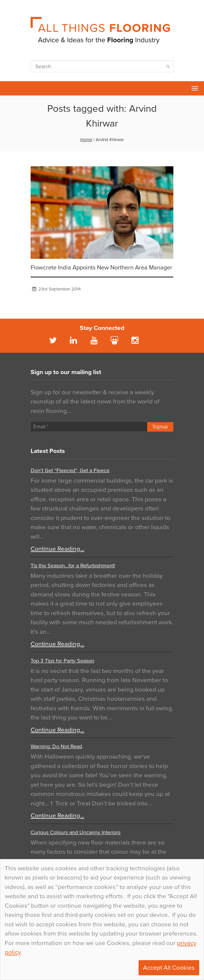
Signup (160, 427)
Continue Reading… (57, 549)
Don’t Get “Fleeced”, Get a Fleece (70, 470)
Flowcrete (8, 88)
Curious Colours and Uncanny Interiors (76, 832)
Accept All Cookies (169, 968)
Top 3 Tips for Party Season (62, 661)
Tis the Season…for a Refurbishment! (73, 566)
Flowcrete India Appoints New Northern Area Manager (101, 268)
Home (86, 140)
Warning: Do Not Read (56, 746)
